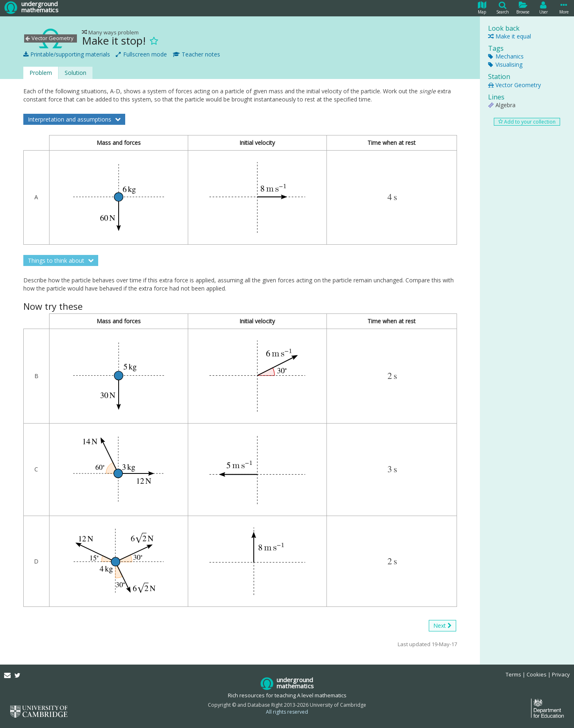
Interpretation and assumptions (70, 119)
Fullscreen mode (141, 54)
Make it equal (510, 36)
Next (442, 626)
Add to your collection (527, 122)
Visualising (505, 64)
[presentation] (392, 197)
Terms (513, 674)
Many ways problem (110, 32)
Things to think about (57, 260)
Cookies (537, 674)
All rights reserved (287, 712)
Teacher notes (196, 54)
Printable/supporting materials (67, 54)
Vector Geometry (514, 85)
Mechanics (506, 56)
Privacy (561, 674)
